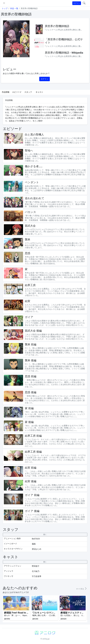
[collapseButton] (45, 535)
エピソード (17, 92)
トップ (5, 8)
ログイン (77, 3)
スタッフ (28, 92)
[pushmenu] (4, 3)
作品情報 (6, 92)
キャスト (39, 92)
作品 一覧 (14, 8)
